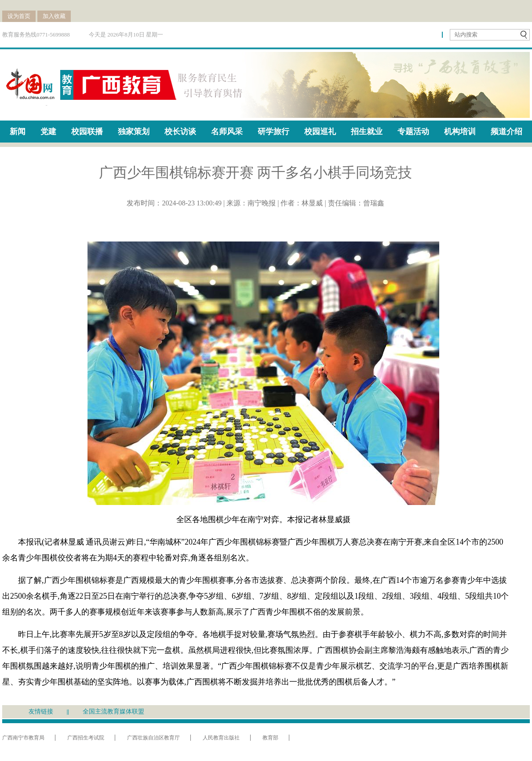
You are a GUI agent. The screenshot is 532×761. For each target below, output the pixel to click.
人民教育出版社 (221, 738)
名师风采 (227, 132)
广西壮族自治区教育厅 (153, 738)
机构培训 (460, 132)
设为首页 (19, 16)
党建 (48, 132)
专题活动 (413, 132)
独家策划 (134, 132)
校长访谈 (180, 132)
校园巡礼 (320, 132)
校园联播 (87, 132)
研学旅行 (273, 132)
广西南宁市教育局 (23, 738)
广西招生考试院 (86, 738)
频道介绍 (506, 132)
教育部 (270, 738)
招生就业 (367, 132)
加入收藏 (54, 16)
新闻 (18, 132)
